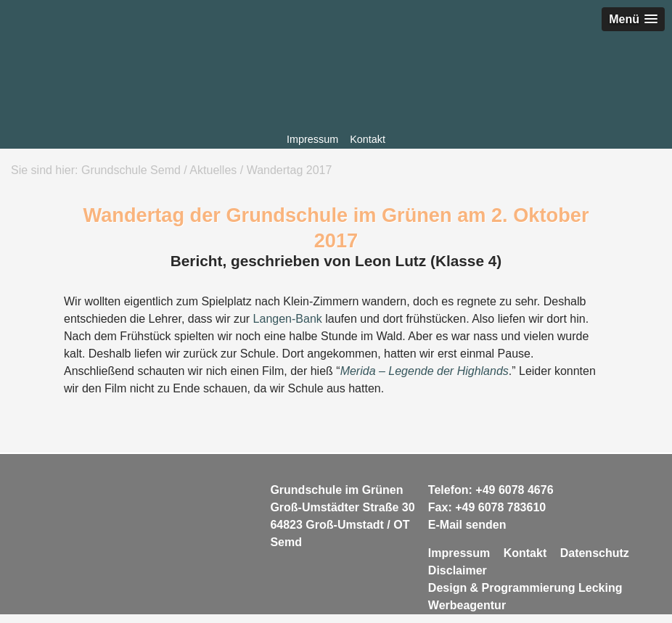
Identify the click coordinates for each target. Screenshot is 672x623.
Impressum (312, 139)
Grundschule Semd (336, 82)
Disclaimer (458, 570)
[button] (633, 19)
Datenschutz (595, 553)
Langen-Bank (288, 319)
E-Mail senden (467, 525)
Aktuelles (213, 170)
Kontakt (368, 139)
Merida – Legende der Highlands (425, 371)
